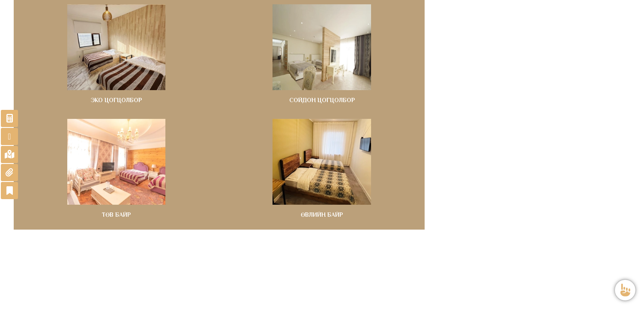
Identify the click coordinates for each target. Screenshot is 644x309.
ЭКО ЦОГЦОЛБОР (116, 100)
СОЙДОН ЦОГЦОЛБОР (322, 100)
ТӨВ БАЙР (116, 215)
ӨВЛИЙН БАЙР (322, 215)
